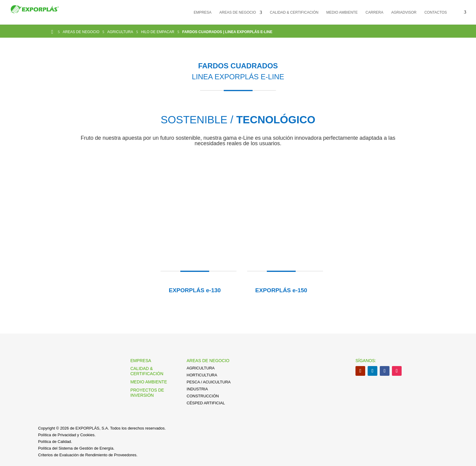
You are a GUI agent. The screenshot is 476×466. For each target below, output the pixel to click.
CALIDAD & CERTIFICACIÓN (294, 12)
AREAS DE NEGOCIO (238, 12)
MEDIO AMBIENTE (342, 12)
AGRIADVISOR (404, 12)
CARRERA (374, 12)
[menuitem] (461, 17)
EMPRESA (203, 12)
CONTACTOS (436, 12)
